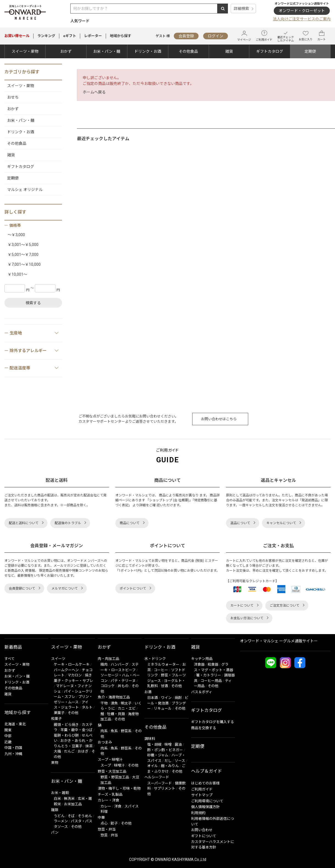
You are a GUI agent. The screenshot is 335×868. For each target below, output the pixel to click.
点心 (104, 823)
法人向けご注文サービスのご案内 (302, 19)
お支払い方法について (247, 618)
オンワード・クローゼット (302, 11)
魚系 (114, 731)
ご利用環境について (207, 801)
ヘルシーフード (157, 777)
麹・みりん (170, 766)
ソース (180, 761)
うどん (59, 816)
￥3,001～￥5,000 (23, 245)
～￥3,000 (16, 235)
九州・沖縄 (13, 754)
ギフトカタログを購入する (213, 722)
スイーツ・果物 (25, 51)
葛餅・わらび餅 (66, 735)
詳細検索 (241, 9)
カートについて (242, 606)
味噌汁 (119, 765)
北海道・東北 (15, 724)
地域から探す (121, 36)
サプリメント (164, 788)
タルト (87, 707)
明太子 (126, 703)
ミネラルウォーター (163, 664)
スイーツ (58, 659)
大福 (57, 751)
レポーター (93, 36)
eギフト (70, 36)
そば (71, 816)
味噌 (168, 744)
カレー (106, 806)
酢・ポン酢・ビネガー (165, 750)
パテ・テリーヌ (123, 681)
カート (322, 36)
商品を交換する (204, 728)
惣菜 (104, 835)
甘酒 (164, 686)
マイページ (244, 36)
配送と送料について (24, 523)
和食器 (213, 664)
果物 (55, 763)
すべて (9, 659)
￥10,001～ (17, 274)
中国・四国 (13, 748)
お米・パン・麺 (107, 51)
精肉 (104, 664)
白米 (57, 799)
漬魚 (114, 703)
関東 (8, 730)
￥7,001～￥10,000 (24, 264)
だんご (69, 751)
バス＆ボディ (202, 692)
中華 (101, 818)
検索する (33, 303)
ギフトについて (204, 836)
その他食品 (188, 51)
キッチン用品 (202, 659)
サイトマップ (202, 795)
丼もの (123, 686)
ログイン (216, 36)
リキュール (163, 708)
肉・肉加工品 (108, 659)
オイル (153, 766)
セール (17, 36)
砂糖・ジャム (158, 755)
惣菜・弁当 (107, 829)
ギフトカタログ (270, 51)
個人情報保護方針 (205, 807)
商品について (130, 523)
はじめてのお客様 (205, 783)
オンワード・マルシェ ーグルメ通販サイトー (279, 641)
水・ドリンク (155, 659)
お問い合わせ (202, 830)
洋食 (118, 806)
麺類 (55, 810)
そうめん (85, 816)
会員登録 (186, 36)
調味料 (150, 739)
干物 (104, 703)
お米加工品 (73, 804)
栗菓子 (59, 713)
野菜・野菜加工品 (115, 777)
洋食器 (199, 664)
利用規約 (198, 813)
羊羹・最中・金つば (76, 730)
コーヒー (161, 670)
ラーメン (61, 821)
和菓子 (56, 719)
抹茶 (89, 746)
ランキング (46, 36)
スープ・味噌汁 (110, 760)
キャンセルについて (281, 523)
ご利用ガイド (264, 36)
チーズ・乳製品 (110, 794)
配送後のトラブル (68, 523)
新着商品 (13, 647)
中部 (8, 736)
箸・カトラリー (209, 675)
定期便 (310, 51)
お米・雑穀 (60, 793)
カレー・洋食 (108, 800)
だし (168, 761)
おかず (66, 51)
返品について (240, 523)
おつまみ (105, 742)
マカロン (75, 675)
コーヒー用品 (211, 681)
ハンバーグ (120, 664)
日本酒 (153, 698)
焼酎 (178, 698)
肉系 (104, 731)
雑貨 (229, 51)
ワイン (166, 698)
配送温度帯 (34, 368)
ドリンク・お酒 (148, 51)
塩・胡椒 (154, 744)
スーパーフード (160, 783)
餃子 (114, 823)
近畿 (8, 742)
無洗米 (69, 799)
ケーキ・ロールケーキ (72, 664)
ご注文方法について (284, 606)
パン (55, 832)
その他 (73, 713)
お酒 (148, 692)
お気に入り (306, 36)
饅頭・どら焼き (66, 725)
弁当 (114, 835)
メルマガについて (65, 588)
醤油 (178, 744)
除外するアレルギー (34, 350)
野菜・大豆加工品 (112, 771)
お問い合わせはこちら (219, 419)
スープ (106, 765)
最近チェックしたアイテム (286, 36)
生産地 (34, 333)
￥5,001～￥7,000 (23, 255)
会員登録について (22, 588)
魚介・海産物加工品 (114, 697)
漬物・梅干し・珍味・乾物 (119, 788)
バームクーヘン (66, 670)
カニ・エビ (127, 708)
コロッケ (108, 686)
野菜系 (126, 731)
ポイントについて (133, 588)
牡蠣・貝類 (116, 714)
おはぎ (83, 751)
